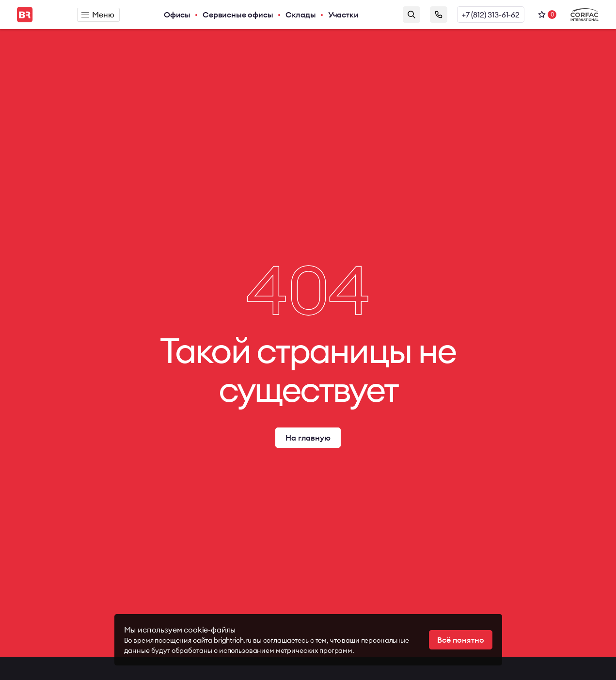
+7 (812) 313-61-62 (491, 15)
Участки (343, 15)
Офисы (177, 15)
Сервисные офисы (238, 15)
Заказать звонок (439, 15)
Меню (98, 15)
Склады (301, 15)
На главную (308, 438)
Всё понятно (460, 640)
